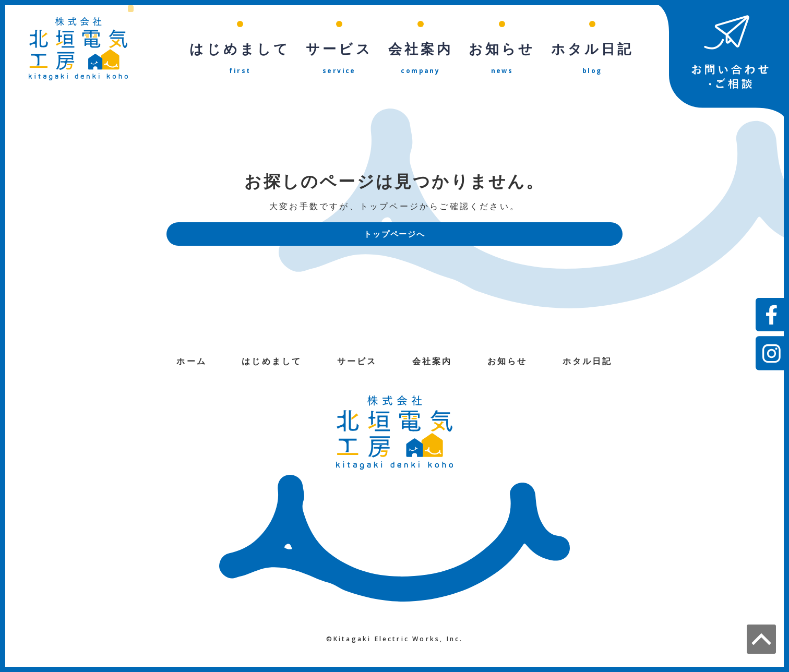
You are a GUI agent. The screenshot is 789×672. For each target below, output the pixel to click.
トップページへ (394, 235)
